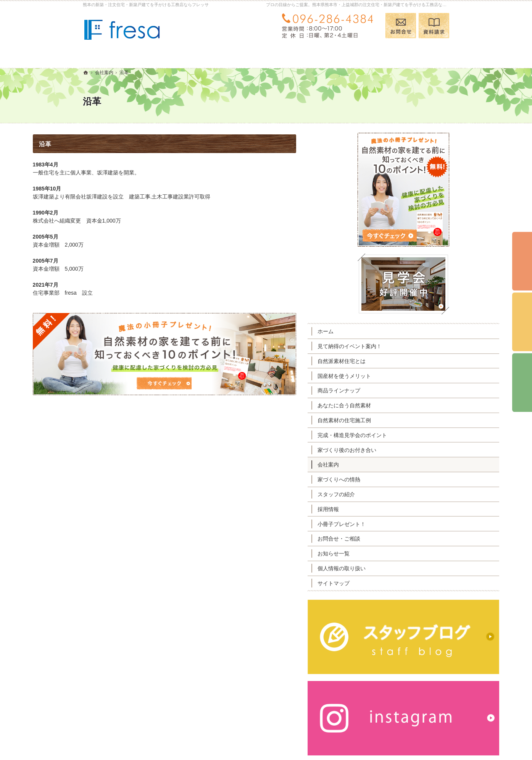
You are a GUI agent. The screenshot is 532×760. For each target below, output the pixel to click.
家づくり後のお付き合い (397, 450)
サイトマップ (384, 583)
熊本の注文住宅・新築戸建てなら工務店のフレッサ (355, 742)
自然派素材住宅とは (392, 361)
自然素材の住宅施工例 (394, 420)
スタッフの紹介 (386, 494)
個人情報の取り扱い (392, 568)
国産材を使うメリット (394, 376)
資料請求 (434, 26)
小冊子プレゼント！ (392, 524)
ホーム (376, 331)
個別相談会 (522, 322)
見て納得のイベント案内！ (400, 346)
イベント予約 (522, 261)
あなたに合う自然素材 (394, 405)
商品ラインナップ (389, 390)
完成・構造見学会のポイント (402, 435)
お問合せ (401, 26)
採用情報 (378, 509)
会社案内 (378, 465)
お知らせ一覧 (384, 553)
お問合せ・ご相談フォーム (403, 712)
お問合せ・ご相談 (389, 539)
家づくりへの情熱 (389, 479)
